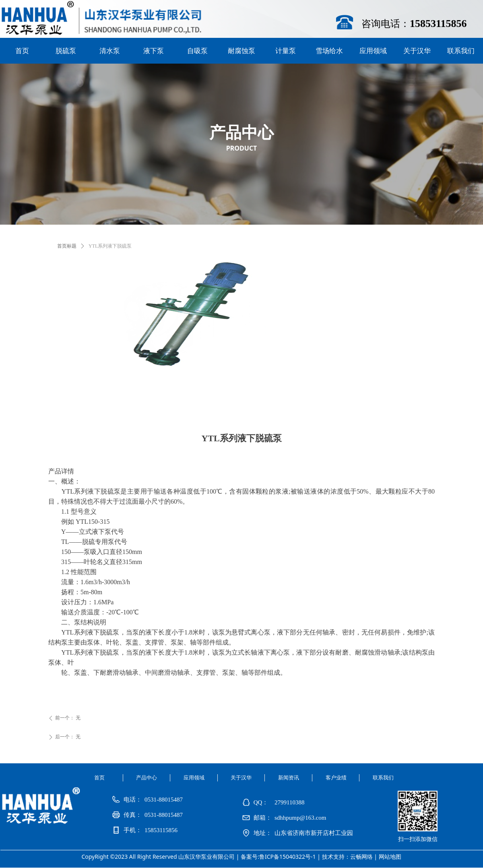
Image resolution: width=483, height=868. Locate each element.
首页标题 (67, 246)
